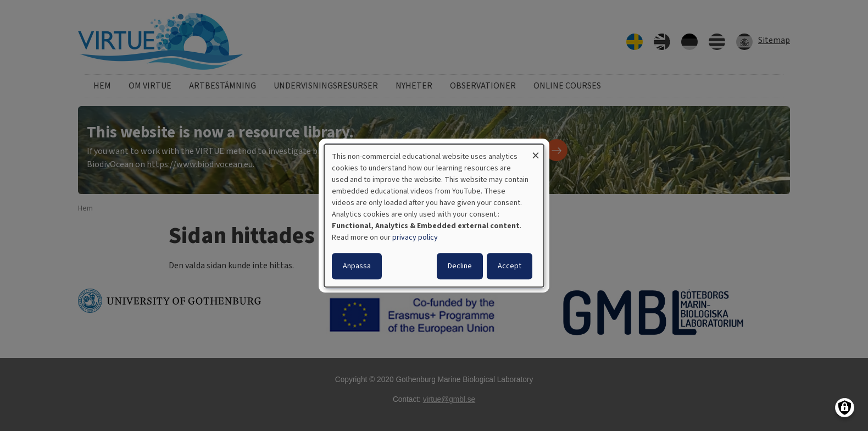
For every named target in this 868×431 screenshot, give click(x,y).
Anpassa (357, 266)
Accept (510, 266)
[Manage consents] (845, 408)
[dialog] (434, 215)
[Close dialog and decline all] (536, 151)
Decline (460, 266)
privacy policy (415, 237)
